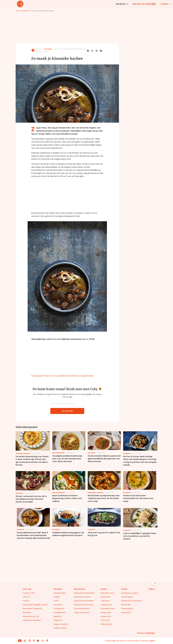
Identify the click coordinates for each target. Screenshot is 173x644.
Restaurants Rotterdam (84, 601)
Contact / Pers (29, 593)
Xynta (152, 641)
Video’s (152, 589)
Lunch (56, 601)
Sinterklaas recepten (130, 593)
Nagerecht (58, 620)
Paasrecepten (127, 609)
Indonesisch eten (108, 609)
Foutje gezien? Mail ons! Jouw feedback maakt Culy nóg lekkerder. (62, 376)
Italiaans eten (106, 605)
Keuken (107, 4)
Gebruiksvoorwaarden (32, 620)
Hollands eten (106, 624)
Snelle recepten (60, 628)
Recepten (63, 4)
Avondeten (58, 605)
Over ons (26, 597)
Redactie (39, 49)
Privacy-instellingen (146, 633)
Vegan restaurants (82, 612)
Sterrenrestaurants (82, 609)
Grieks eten (105, 597)
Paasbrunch (126, 612)
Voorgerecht (59, 609)
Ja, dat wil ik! (67, 411)
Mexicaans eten (107, 593)
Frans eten (105, 620)
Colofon (26, 601)
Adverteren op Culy (31, 616)
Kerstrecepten (60, 593)
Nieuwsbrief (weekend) (32, 609)
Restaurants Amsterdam (84, 593)
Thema (124, 589)
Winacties (27, 612)
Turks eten (105, 601)
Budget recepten (61, 624)
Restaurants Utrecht (82, 597)
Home (18, 11)
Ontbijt (57, 597)
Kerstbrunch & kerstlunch (132, 601)
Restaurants (140, 4)
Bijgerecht (58, 616)
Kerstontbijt (126, 605)
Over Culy (27, 589)
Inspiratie (122, 4)
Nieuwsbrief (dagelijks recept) (35, 605)
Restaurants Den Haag (83, 605)
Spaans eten (106, 612)
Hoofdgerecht (60, 612)
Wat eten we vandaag (86, 4)
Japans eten (106, 616)
